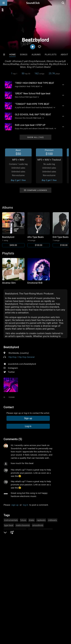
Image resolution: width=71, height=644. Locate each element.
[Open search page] (68, 3)
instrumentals (11, 520)
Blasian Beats (61, 582)
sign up (15, 505)
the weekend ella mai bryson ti (19, 546)
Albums (36, 55)
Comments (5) (13, 439)
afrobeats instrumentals (40, 531)
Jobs (40, 622)
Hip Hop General (26, 357)
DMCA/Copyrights (54, 622)
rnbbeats (52, 520)
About (65, 55)
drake (32, 520)
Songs (24, 55)
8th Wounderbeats (10, 582)
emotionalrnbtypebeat (15, 531)
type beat (9, 525)
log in (25, 505)
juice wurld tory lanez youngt (51, 536)
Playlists (51, 55)
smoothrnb (38, 525)
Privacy (5, 625)
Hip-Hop (13, 357)
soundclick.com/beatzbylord (22, 364)
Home (12, 55)
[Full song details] (63, 85)
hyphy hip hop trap (45, 541)
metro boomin (23, 525)
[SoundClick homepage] (35, 3)
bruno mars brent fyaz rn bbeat (19, 536)
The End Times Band (45, 582)
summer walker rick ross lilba (19, 541)
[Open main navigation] (4, 3)
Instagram (13, 368)
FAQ (12, 622)
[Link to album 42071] (39, 230)
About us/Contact (26, 622)
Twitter (11, 372)
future (23, 520)
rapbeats (41, 520)
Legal (14, 625)
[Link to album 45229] (13, 230)
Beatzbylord (11, 347)
